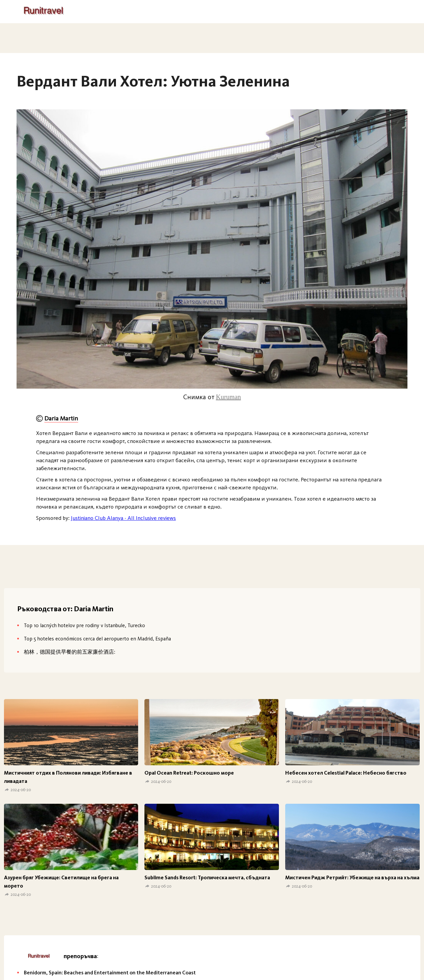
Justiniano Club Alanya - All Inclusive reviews (123, 518)
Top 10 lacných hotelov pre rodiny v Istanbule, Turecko (84, 625)
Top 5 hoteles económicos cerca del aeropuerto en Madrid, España (97, 639)
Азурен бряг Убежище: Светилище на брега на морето (61, 882)
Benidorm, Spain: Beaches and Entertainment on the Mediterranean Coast (110, 973)
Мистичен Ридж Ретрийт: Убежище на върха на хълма (352, 877)
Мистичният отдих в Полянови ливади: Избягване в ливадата (68, 777)
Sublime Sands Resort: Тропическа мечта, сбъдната (207, 877)
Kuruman (229, 397)
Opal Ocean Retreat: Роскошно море (189, 773)
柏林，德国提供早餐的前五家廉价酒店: (70, 652)
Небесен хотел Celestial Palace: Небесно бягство (346, 773)
